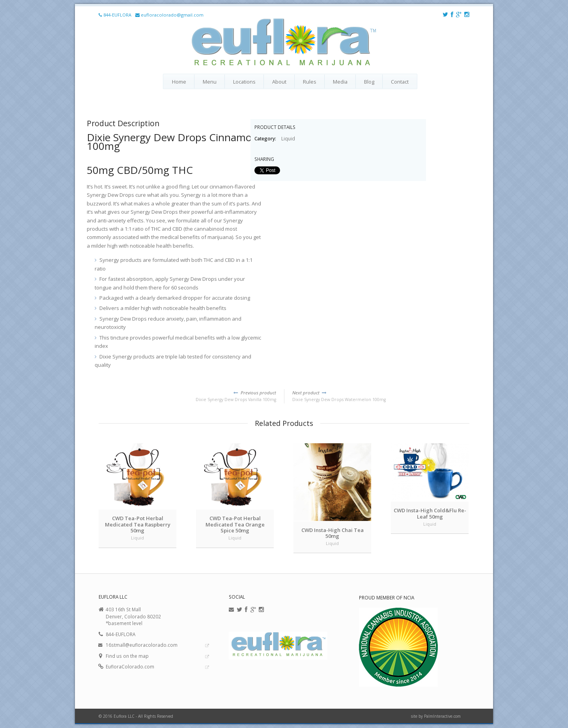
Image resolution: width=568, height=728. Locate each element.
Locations (244, 82)
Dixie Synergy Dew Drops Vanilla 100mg (187, 396)
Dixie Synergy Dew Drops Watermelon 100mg (381, 396)
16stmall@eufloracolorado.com (142, 645)
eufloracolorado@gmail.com (172, 15)
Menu (210, 82)
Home (179, 82)
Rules (310, 82)
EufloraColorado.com (130, 666)
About (279, 82)
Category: (266, 138)
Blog (369, 82)
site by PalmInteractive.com (436, 716)
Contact (400, 82)
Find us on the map (127, 656)
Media (340, 82)
